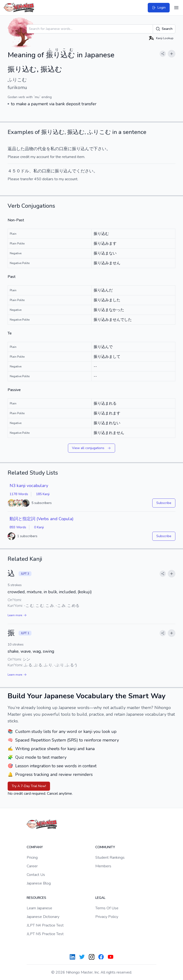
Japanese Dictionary (43, 917)
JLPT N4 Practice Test (45, 925)
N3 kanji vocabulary (29, 486)
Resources (36, 898)
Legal (100, 898)
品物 (29, 149)
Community (105, 847)
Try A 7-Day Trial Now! (29, 786)
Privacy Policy (107, 917)
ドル (25, 171)
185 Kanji (43, 494)
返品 (12, 149)
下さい (100, 149)
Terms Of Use (107, 908)
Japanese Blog (39, 883)
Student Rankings (110, 858)
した (20, 149)
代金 (42, 149)
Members (103, 866)
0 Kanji (39, 527)
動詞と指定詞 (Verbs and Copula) (41, 519)
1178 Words (19, 494)
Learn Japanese (39, 908)
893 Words (18, 527)
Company (35, 847)
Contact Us (36, 875)
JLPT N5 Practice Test (45, 934)
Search (164, 29)
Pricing (32, 858)
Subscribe (164, 503)
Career (32, 866)
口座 (63, 149)
